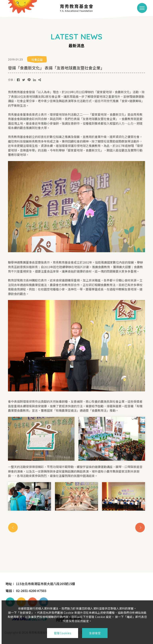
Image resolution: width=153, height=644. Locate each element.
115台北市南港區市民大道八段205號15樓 (45, 584)
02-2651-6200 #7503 (31, 591)
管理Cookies (63, 633)
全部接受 (95, 633)
